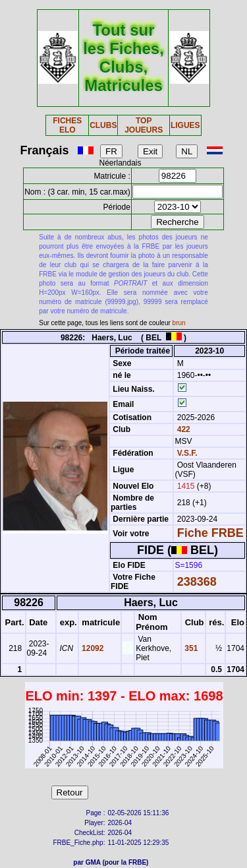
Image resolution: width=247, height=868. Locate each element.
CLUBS (103, 125)
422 (182, 429)
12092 (92, 648)
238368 (197, 582)
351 (190, 648)
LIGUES (185, 125)
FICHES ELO (67, 125)
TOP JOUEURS (144, 125)
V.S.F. (187, 453)
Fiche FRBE (210, 533)
